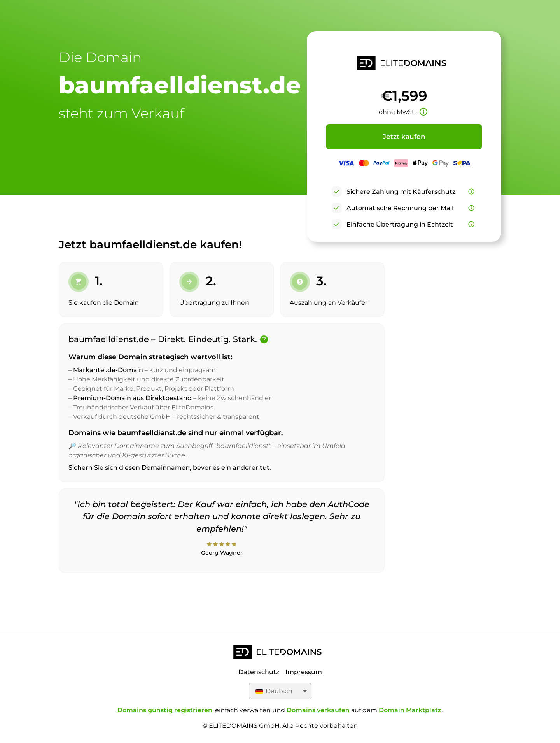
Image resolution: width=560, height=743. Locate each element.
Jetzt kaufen (404, 137)
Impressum (304, 672)
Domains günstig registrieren (165, 710)
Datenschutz (259, 672)
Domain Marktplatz (410, 710)
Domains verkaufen (318, 710)
